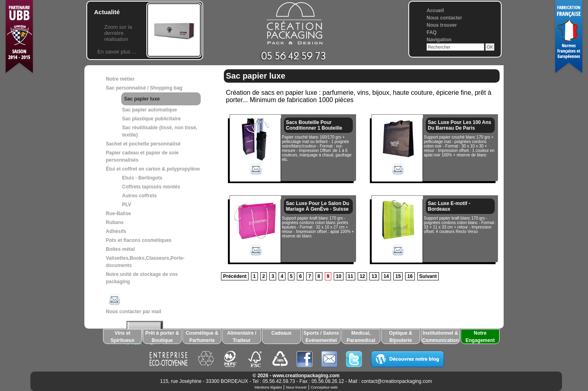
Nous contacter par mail (134, 303)
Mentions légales (268, 387)
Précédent (235, 276)
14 (386, 276)
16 (410, 276)
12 (362, 276)
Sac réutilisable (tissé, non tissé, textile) (160, 131)
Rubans (115, 222)
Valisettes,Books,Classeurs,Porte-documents (145, 262)
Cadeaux (281, 333)
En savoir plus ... (117, 52)
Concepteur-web (324, 387)
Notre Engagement (480, 337)
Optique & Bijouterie (400, 337)
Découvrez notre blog (407, 359)
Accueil (435, 11)
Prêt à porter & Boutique (162, 337)
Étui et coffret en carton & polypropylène (153, 169)
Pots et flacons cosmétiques (139, 240)
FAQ (432, 32)
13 (374, 276)
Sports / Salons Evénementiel (321, 337)
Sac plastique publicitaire (151, 119)
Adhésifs (116, 231)
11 (351, 276)
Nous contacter (444, 18)
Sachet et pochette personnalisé (143, 144)
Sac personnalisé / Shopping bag (144, 88)
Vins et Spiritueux (123, 337)
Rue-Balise (118, 214)
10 (338, 276)
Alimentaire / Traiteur (242, 337)
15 (398, 276)
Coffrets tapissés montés (151, 187)
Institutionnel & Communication (441, 337)
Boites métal (120, 249)
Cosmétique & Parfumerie (202, 337)
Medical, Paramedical (361, 337)
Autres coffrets (139, 196)
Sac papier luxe (142, 99)
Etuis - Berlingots (142, 178)
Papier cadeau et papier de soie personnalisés (142, 156)
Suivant (428, 276)
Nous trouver (442, 25)
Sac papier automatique (149, 110)
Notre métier (120, 79)
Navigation (439, 40)
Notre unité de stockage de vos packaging (142, 278)
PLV (127, 205)
